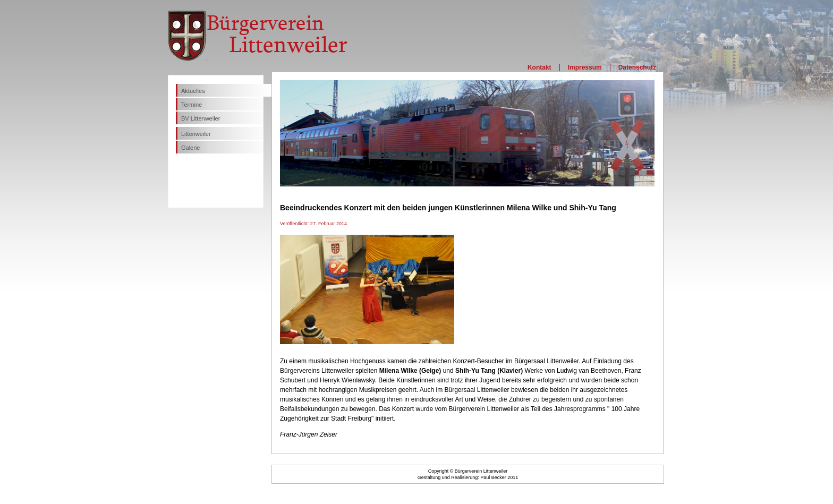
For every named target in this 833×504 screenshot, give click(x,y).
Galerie (190, 148)
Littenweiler (196, 134)
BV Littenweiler (201, 118)
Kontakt (539, 67)
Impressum (585, 67)
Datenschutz (637, 67)
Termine (192, 105)
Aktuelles (193, 91)
